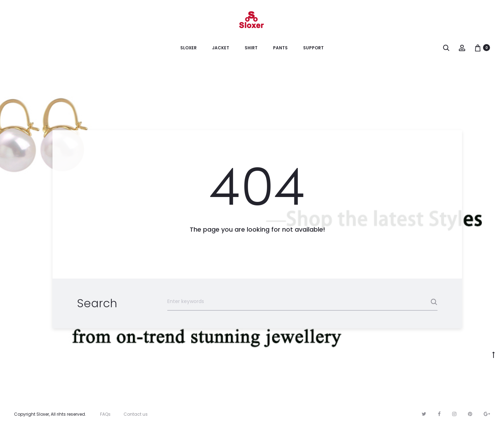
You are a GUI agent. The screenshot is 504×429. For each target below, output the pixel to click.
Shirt (251, 48)
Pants (280, 48)
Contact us (136, 414)
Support (313, 48)
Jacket (221, 48)
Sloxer (188, 48)
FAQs (105, 414)
